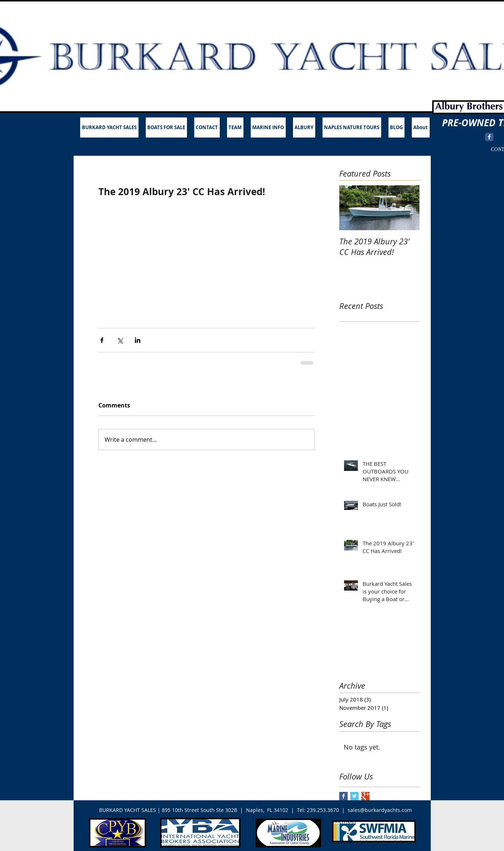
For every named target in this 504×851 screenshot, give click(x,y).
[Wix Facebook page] (489, 137)
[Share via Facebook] (102, 340)
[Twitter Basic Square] (354, 796)
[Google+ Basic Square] (365, 796)
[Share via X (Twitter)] (120, 340)
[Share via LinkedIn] (138, 340)
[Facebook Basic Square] (343, 796)
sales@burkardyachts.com (380, 810)
